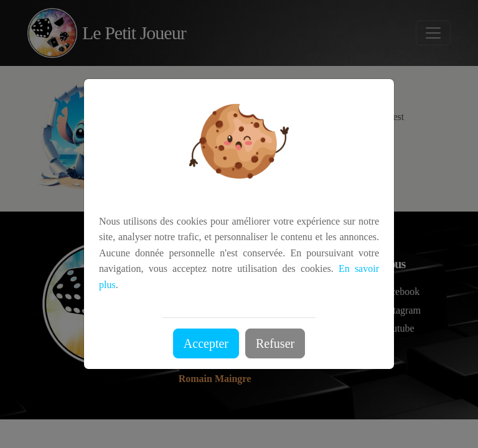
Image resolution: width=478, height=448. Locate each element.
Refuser (275, 343)
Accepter (206, 343)
